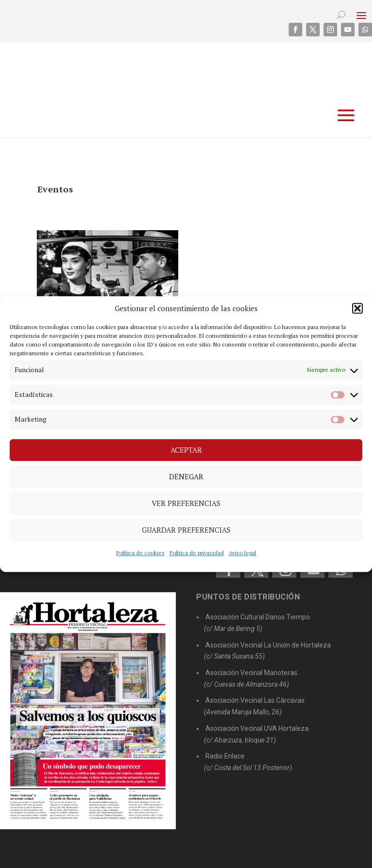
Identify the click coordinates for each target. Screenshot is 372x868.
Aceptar (186, 450)
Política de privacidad (197, 553)
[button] (357, 308)
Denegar (186, 476)
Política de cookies (140, 553)
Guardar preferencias (186, 530)
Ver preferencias (186, 503)
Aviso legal (242, 553)
